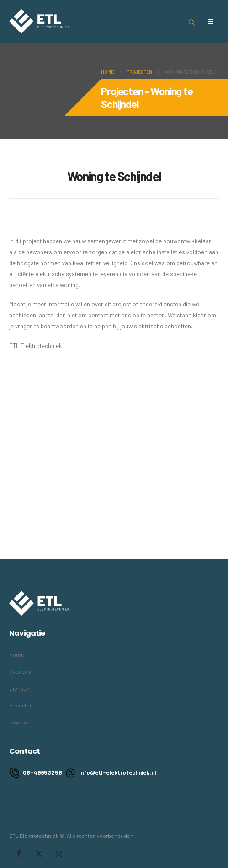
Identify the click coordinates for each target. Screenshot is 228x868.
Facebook (19, 854)
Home (17, 654)
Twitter (39, 854)
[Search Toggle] (192, 22)
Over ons (20, 671)
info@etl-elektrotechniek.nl (111, 773)
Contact (19, 722)
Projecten (21, 705)
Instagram (59, 854)
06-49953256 (36, 773)
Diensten (20, 688)
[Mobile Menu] (210, 21)
